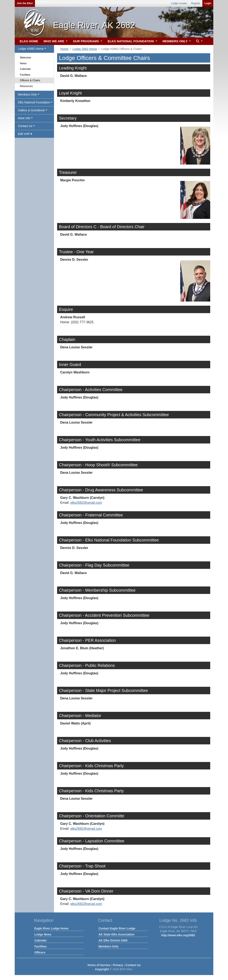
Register (196, 3)
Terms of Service (99, 965)
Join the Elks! (25, 3)
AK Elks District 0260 (113, 940)
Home (64, 49)
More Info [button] (24, 118)
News (23, 63)
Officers (40, 952)
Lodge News (43, 934)
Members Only (108, 946)
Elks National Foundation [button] (34, 102)
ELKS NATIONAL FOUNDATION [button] (131, 41)
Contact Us (133, 965)
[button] (199, 41)
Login (208, 3)
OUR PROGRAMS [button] (86, 41)
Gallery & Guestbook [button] (31, 110)
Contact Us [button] (25, 126)
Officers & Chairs (30, 80)
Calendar (25, 69)
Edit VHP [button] (25, 134)
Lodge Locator (179, 3)
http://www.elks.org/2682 (178, 935)
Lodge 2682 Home (85, 49)
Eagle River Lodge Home (51, 928)
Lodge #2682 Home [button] (31, 49)
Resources (26, 86)
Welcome (25, 58)
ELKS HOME (29, 41)
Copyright (102, 969)
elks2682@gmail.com (86, 503)
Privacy (118, 965)
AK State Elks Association (116, 934)
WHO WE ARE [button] (54, 41)
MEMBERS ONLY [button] (176, 41)
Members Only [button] (27, 94)
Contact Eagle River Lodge (117, 928)
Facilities (25, 75)
